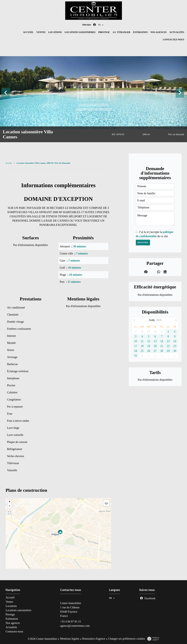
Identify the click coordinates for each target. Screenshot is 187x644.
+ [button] (9, 502)
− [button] (9, 506)
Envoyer (143, 243)
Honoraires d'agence (94, 639)
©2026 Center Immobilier (42, 639)
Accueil (9, 163)
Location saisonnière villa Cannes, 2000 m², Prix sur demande (43, 163)
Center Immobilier (71, 603)
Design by (153, 639)
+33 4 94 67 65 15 (70, 622)
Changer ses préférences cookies (127, 639)
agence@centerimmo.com (75, 626)
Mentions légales (70, 639)
